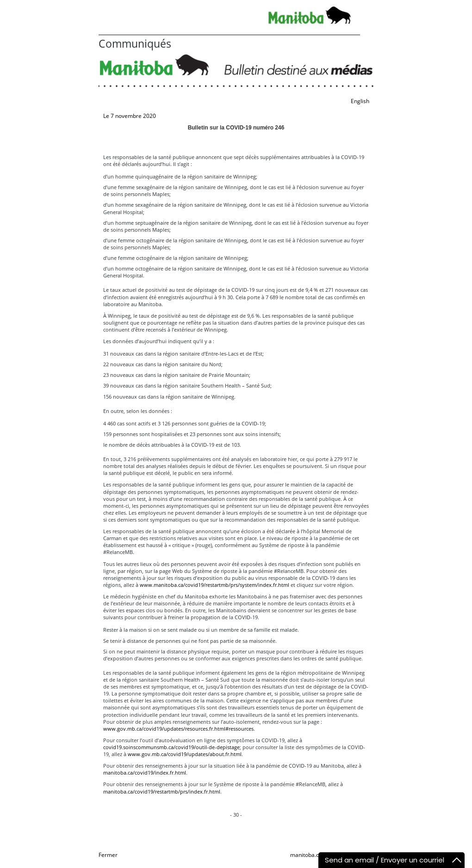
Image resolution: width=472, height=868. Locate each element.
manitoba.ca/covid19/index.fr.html (145, 773)
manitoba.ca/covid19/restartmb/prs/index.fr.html (162, 791)
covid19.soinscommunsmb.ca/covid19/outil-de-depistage (171, 747)
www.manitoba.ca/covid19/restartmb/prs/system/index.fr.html (214, 585)
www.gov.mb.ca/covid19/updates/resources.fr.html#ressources (178, 729)
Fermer (108, 855)
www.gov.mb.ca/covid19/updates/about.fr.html (185, 754)
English (360, 101)
